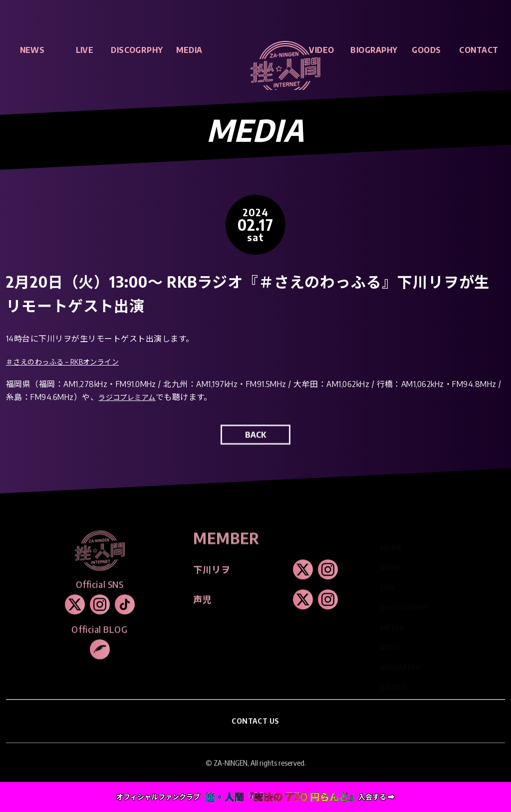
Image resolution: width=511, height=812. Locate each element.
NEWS (32, 50)
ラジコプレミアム (131, 398)
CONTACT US (256, 731)
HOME (391, 545)
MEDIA (189, 50)
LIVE (85, 50)
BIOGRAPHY (374, 50)
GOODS (426, 50)
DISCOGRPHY (137, 50)
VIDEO (321, 50)
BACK (255, 445)
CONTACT (479, 50)
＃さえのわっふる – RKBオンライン (71, 362)
